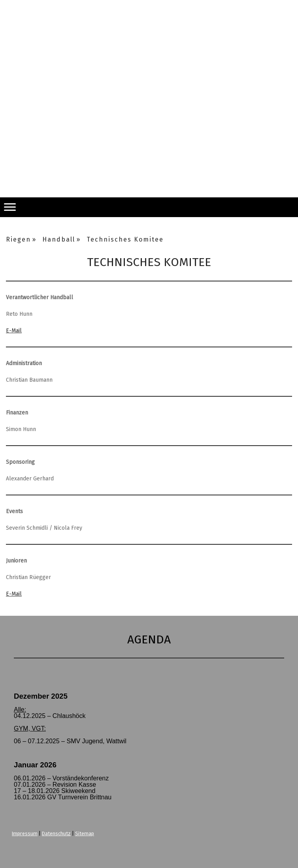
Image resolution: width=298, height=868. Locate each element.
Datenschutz (56, 833)
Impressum (25, 833)
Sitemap (85, 833)
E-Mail (14, 331)
